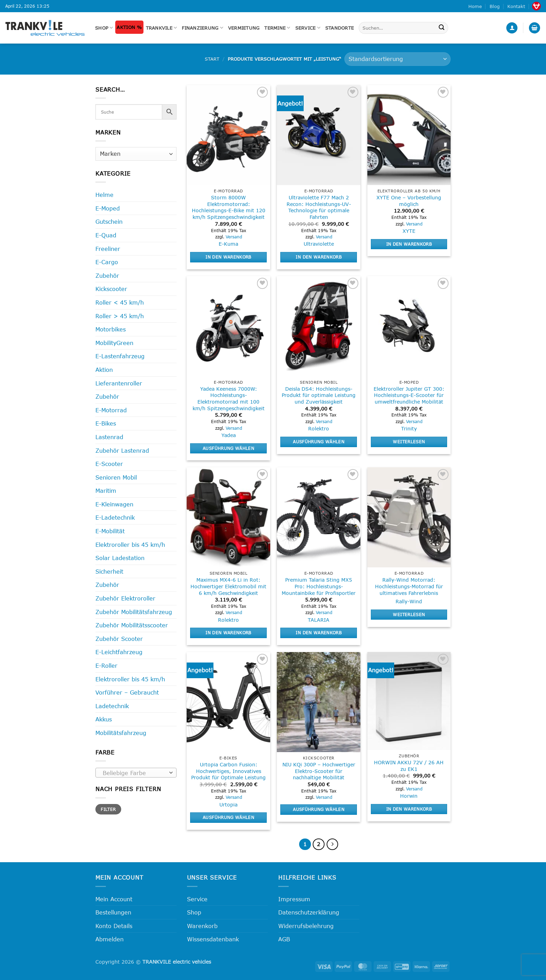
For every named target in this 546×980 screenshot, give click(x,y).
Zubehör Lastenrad (122, 450)
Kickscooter (111, 289)
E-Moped (108, 208)
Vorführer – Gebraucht (127, 692)
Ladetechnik (112, 706)
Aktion (104, 370)
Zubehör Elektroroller (125, 598)
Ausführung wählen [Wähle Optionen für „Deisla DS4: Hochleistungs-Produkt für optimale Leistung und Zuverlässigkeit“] (319, 442)
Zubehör (107, 275)
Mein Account (114, 899)
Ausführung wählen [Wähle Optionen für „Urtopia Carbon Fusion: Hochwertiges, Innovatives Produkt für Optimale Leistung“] (228, 817)
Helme (104, 195)
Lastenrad (109, 437)
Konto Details (114, 926)
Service (308, 28)
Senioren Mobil (116, 477)
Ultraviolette (319, 244)
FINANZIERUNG (202, 28)
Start (212, 59)
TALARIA (319, 620)
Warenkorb (202, 926)
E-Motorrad (111, 410)
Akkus (104, 719)
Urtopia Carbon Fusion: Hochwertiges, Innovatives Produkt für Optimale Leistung (228, 771)
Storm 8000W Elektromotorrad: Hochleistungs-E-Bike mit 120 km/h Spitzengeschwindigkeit (229, 207)
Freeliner (108, 249)
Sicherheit (109, 571)
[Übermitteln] (442, 28)
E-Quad (106, 235)
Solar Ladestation (120, 558)
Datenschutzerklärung (309, 912)
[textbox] (134, 773)
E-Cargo (107, 262)
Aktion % (129, 27)
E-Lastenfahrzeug (120, 356)
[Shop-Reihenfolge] (397, 59)
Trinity (409, 428)
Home (475, 6)
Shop (104, 28)
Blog (495, 6)
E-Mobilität (110, 531)
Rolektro (319, 428)
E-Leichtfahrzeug (119, 652)
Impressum (294, 899)
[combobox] (136, 773)
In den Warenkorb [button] (228, 257)
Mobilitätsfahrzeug (121, 733)
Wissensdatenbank (213, 939)
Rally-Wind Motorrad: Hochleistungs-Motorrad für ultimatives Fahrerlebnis (409, 586)
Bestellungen (113, 912)
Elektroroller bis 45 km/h (130, 545)
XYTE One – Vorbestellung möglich (409, 201)
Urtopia (228, 805)
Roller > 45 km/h (120, 316)
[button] (512, 28)
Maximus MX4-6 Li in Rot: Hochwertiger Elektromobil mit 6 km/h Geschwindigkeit (228, 586)
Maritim (106, 491)
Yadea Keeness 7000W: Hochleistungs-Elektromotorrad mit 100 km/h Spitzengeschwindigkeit (229, 399)
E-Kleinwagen (114, 504)
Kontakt (516, 6)
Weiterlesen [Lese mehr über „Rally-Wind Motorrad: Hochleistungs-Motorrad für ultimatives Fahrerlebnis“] (409, 614)
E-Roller (106, 665)
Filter (108, 809)
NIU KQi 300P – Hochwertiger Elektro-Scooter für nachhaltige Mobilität (319, 771)
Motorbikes (111, 329)
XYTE (409, 231)
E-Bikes (106, 423)
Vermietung (244, 28)
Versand (234, 237)
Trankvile (162, 28)
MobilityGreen (114, 343)
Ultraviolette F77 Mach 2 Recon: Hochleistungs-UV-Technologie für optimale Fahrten (319, 207)
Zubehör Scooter (119, 639)
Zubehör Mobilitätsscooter (132, 625)
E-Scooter (109, 464)
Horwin (409, 796)
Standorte (340, 28)
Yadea (229, 435)
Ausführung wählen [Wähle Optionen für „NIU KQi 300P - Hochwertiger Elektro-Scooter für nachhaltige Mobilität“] (319, 809)
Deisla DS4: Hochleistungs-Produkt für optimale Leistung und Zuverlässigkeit (319, 395)
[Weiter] (333, 844)
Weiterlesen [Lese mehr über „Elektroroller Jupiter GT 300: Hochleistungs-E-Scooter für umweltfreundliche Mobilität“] (409, 442)
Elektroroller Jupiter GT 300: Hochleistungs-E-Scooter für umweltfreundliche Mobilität (409, 395)
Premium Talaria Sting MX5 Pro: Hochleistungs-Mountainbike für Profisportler (319, 586)
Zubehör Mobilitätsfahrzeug (134, 612)
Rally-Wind (409, 601)
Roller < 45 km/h (120, 302)
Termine (277, 28)
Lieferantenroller (119, 383)
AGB (284, 939)
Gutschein (109, 221)
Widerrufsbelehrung (306, 926)
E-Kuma (228, 244)
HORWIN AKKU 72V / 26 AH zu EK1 (409, 766)
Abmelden (110, 939)
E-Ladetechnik (115, 517)
